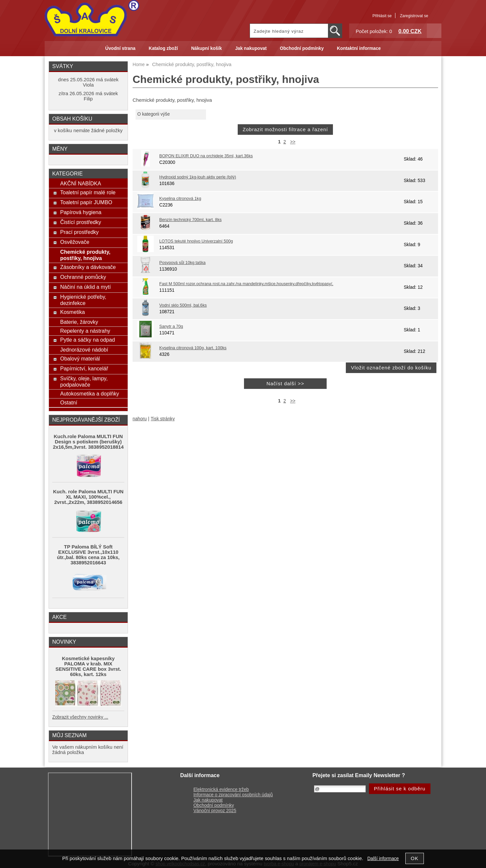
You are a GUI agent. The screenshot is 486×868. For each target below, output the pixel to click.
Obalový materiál (80, 359)
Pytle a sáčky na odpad (88, 340)
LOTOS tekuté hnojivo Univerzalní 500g (196, 241)
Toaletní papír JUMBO (86, 202)
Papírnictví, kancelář (84, 368)
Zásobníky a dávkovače (88, 267)
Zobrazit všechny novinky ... (80, 717)
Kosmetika (73, 312)
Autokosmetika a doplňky (90, 394)
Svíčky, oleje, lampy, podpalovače (84, 381)
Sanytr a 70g (171, 326)
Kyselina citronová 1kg (180, 199)
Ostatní (69, 402)
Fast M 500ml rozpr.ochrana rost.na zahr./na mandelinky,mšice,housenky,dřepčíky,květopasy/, (246, 284)
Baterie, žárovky (79, 322)
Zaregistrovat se (414, 16)
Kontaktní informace (359, 48)
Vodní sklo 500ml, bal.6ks (183, 305)
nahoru (140, 419)
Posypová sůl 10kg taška (182, 263)
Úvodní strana (120, 48)
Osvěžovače (75, 242)
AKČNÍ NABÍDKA (81, 183)
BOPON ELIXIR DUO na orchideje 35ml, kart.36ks (206, 156)
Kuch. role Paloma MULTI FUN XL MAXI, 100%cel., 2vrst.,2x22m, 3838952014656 (88, 497)
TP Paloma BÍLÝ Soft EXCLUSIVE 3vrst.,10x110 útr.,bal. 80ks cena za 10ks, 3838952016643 (88, 555)
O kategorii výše (153, 114)
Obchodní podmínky (302, 48)
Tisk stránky (163, 419)
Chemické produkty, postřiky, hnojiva (85, 255)
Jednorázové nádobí (84, 350)
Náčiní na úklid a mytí (85, 287)
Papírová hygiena (81, 212)
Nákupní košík (206, 48)
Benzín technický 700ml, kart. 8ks (191, 220)
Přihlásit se (382, 16)
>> (293, 142)
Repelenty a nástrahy (85, 331)
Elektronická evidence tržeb (221, 790)
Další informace (383, 859)
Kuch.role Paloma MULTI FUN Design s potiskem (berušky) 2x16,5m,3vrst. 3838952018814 (88, 442)
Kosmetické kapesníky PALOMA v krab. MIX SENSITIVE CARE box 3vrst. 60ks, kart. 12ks (88, 666)
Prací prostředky (80, 232)
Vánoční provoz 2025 (215, 811)
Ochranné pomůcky (83, 277)
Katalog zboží (163, 48)
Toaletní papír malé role (88, 192)
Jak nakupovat (251, 48)
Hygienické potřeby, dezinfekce (83, 300)
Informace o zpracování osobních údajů (233, 795)
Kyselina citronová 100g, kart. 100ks (193, 348)
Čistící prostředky (81, 222)
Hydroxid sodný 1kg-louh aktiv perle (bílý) (198, 177)
